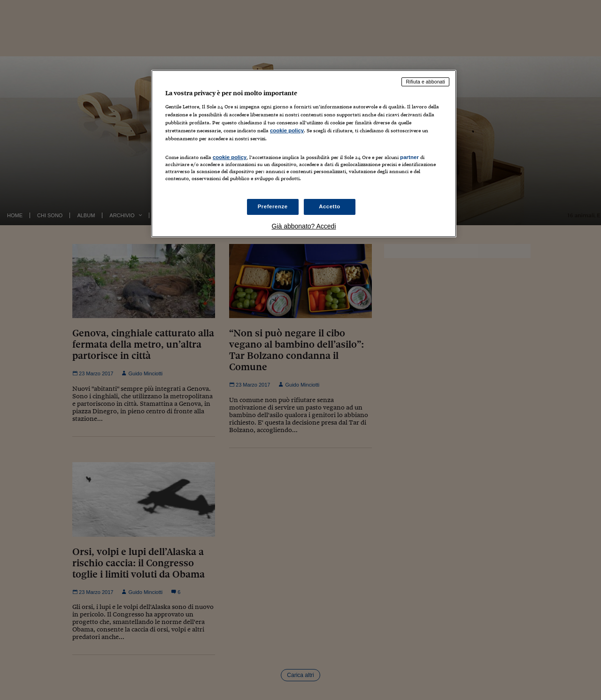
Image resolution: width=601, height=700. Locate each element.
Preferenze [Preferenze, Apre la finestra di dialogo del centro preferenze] (273, 206)
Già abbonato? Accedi (304, 226)
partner (409, 157)
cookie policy (287, 130)
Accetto (330, 206)
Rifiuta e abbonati (425, 82)
